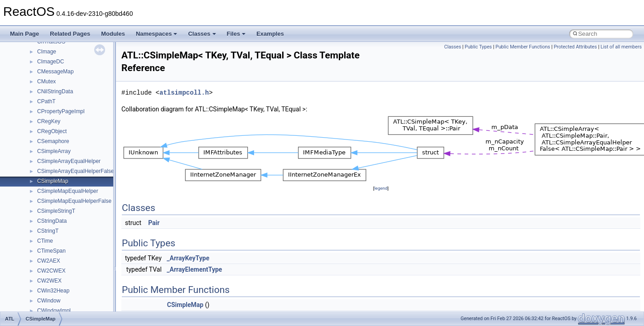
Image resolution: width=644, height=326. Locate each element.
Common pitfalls (35, 99)
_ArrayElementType (194, 269)
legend (381, 188)
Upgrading (28, 59)
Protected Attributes (575, 47)
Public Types (478, 47)
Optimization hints (37, 158)
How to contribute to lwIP (46, 79)
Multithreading (32, 149)
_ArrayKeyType (188, 258)
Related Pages (70, 34)
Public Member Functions (523, 47)
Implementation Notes (42, 168)
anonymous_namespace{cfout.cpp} (72, 298)
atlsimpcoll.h (184, 93)
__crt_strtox (44, 258)
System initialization (39, 139)
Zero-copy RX (32, 129)
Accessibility (45, 268)
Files (236, 34)
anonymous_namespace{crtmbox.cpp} (76, 308)
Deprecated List (34, 188)
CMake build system (40, 89)
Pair (154, 223)
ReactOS (19, 49)
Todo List (26, 178)
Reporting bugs (34, 119)
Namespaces (157, 34)
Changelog (29, 69)
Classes (202, 34)
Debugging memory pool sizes (52, 109)
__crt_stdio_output (52, 248)
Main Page (24, 34)
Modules (113, 34)
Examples (270, 34)
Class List (34, 228)
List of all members (621, 47)
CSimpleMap (185, 305)
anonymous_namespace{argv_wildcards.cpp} (84, 288)
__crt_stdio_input (50, 238)
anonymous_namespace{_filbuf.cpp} (74, 278)
